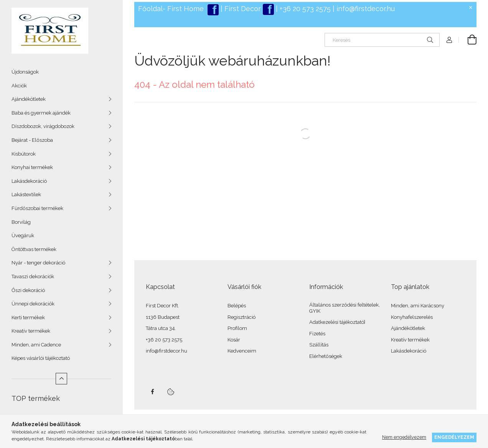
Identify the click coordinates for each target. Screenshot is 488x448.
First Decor (242, 9)
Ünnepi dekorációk (33, 304)
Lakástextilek (26, 194)
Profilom (237, 328)
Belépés (237, 306)
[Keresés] (382, 40)
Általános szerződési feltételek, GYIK (345, 308)
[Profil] (449, 40)
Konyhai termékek (32, 167)
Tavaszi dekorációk (33, 277)
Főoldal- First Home (171, 9)
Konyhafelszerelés (412, 317)
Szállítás (319, 345)
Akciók (19, 86)
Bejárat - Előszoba (32, 140)
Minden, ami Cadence (36, 345)
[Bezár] (471, 8)
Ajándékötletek (29, 99)
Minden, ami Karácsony (418, 306)
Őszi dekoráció (28, 290)
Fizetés (317, 334)
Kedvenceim (242, 351)
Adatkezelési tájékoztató (337, 322)
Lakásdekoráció (29, 181)
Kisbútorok (24, 154)
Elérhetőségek (326, 356)
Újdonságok (25, 72)
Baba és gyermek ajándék (41, 113)
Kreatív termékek (31, 331)
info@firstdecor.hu (366, 9)
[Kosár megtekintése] (468, 40)
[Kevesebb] (61, 379)
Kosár (234, 340)
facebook (152, 392)
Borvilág (21, 222)
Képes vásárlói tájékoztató (41, 358)
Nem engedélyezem (404, 437)
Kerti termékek (28, 318)
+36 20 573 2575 (304, 9)
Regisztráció (242, 317)
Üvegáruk (23, 235)
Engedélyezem (454, 437)
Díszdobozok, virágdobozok (43, 126)
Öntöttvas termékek (34, 249)
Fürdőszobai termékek (37, 208)
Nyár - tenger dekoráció (38, 263)
